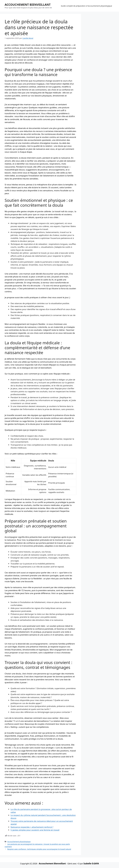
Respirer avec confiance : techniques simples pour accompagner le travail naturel (39, 849)
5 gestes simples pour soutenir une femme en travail (35, 830)
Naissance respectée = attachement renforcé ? (32, 827)
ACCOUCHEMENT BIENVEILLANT (28, 5)
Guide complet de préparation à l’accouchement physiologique (86, 6)
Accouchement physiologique (19, 842)
